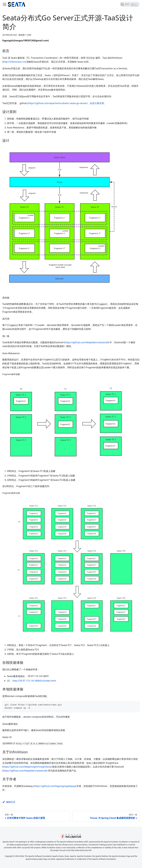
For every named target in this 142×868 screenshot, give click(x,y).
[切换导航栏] (5, 4)
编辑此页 (9, 802)
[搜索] (130, 4)
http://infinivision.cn (14, 62)
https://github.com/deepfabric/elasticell (87, 342)
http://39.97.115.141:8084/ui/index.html (34, 681)
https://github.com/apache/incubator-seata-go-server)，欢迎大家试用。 (67, 103)
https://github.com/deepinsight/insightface (27, 767)
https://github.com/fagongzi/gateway (55, 786)
